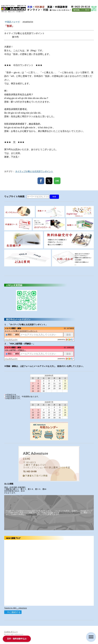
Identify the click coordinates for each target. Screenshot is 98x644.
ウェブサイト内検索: (15, 196)
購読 (9, 335)
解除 (16, 335)
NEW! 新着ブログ (14, 538)
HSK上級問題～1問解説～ (15, 350)
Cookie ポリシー (11, 632)
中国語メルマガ (13, 22)
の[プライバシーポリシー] (70, 513)
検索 (54, 197)
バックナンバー (11, 340)
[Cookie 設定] (32, 514)
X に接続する (13, 612)
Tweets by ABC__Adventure (16, 608)
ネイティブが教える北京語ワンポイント (34, 171)
